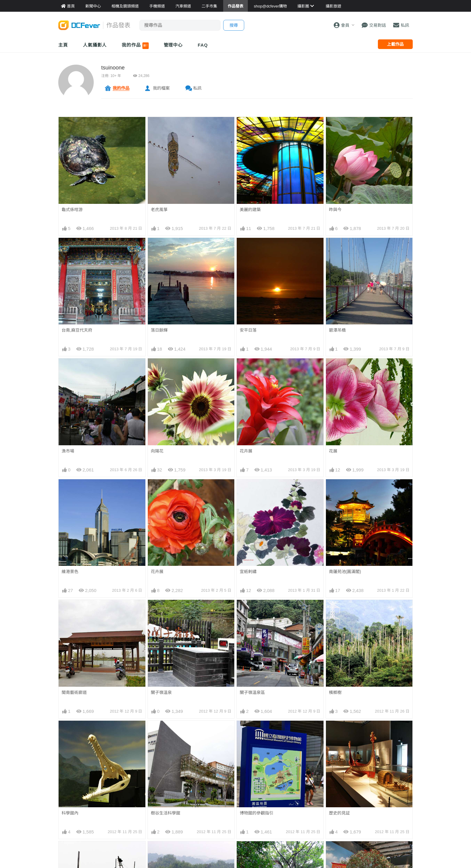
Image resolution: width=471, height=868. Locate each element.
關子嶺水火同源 (76, 646)
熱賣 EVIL (308, 815)
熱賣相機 (307, 788)
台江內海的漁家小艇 (81, 607)
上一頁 (192, 691)
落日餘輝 (159, 330)
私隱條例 (367, 815)
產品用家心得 (131, 806)
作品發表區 (69, 797)
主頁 (63, 45)
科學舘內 (70, 568)
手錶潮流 (187, 815)
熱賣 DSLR (309, 806)
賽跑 (333, 646)
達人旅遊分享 (251, 806)
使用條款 (367, 806)
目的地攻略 (249, 788)
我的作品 (135, 46)
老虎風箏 (159, 210)
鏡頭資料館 (129, 779)
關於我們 (367, 770)
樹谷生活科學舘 (166, 568)
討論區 (65, 806)
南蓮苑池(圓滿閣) (345, 490)
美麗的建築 (250, 210)
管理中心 (173, 45)
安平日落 (248, 330)
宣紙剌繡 (248, 490)
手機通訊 (187, 788)
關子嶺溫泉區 (252, 529)
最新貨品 (307, 779)
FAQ (203, 45)
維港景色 (70, 490)
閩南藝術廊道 (74, 529)
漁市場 (68, 451)
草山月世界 (161, 607)
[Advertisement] (235, 727)
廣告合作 (367, 788)
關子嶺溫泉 (161, 529)
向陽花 (157, 451)
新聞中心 (67, 770)
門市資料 (307, 770)
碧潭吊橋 (337, 330)
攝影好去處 (254, 770)
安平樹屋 (248, 607)
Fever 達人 (69, 779)
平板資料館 (129, 797)
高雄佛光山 (161, 646)
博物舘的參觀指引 (257, 568)
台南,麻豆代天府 (77, 330)
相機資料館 (129, 770)
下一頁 (279, 691)
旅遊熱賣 (247, 779)
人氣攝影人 (95, 45)
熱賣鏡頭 (307, 797)
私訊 (197, 88)
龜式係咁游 (72, 210)
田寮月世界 (250, 646)
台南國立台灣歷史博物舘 (352, 607)
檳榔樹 (335, 529)
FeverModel (70, 788)
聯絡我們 (367, 779)
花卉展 (246, 451)
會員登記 (367, 797)
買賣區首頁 (189, 770)
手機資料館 (129, 788)
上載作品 (395, 44)
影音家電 (187, 806)
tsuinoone (113, 68)
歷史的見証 (339, 568)
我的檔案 (161, 88)
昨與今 (335, 210)
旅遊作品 (247, 797)
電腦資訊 (187, 797)
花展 (333, 451)
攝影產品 (187, 779)
